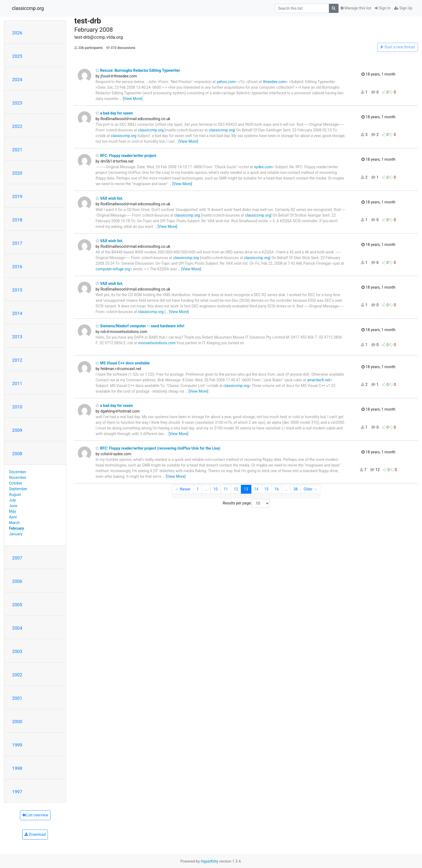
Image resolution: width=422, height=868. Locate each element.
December (18, 472)
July (13, 500)
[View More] (133, 99)
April (13, 517)
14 (256, 489)
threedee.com (275, 82)
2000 (17, 722)
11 (226, 489)
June (13, 506)
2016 (17, 267)
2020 (17, 173)
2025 (17, 56)
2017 (17, 243)
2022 (17, 126)
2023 (17, 103)
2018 (17, 220)
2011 (17, 383)
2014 (17, 313)
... (206, 489)
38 (296, 489)
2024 (17, 80)
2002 (17, 675)
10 (216, 489)
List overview (35, 815)
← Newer (183, 489)
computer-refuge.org (113, 269)
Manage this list (356, 8)
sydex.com (263, 167)
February (17, 528)
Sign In (383, 8)
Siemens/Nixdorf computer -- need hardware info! (140, 326)
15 (266, 489)
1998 (17, 768)
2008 (17, 454)
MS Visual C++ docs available (123, 363)
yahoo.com (226, 82)
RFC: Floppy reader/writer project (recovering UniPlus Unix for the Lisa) (158, 448)
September (18, 489)
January (16, 534)
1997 (17, 792)
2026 (17, 33)
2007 (17, 558)
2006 (17, 581)
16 (277, 489)
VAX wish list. (109, 198)
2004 (17, 628)
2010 (17, 407)
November (18, 478)
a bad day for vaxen (114, 113)
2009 (17, 430)
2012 (17, 360)
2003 (17, 651)
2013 (17, 337)
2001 (17, 698)
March (15, 523)
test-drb (88, 21)
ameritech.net (319, 380)
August (15, 494)
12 (236, 489)
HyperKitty (210, 861)
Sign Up (403, 8)
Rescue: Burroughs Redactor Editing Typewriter (138, 70)
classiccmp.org (28, 8)
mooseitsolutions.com (157, 343)
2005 (17, 605)
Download (35, 834)
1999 (17, 745)
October (16, 483)
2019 (17, 196)
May (13, 511)
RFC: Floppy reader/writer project (126, 156)
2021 (17, 150)
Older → (310, 489)
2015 (17, 290)
